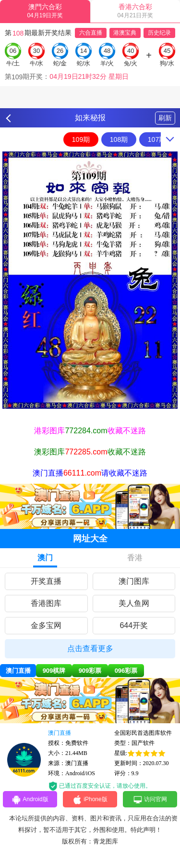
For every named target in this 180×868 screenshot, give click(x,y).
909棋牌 (54, 671)
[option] (90, 280)
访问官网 (150, 800)
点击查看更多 (90, 648)
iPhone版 (90, 800)
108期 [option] (119, 139)
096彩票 (126, 671)
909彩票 (90, 671)
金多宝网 (46, 625)
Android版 (30, 800)
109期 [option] (81, 139)
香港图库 (46, 603)
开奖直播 (46, 581)
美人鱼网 (134, 603)
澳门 (45, 558)
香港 (135, 558)
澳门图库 (134, 581)
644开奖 (134, 625)
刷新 (165, 118)
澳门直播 (18, 671)
